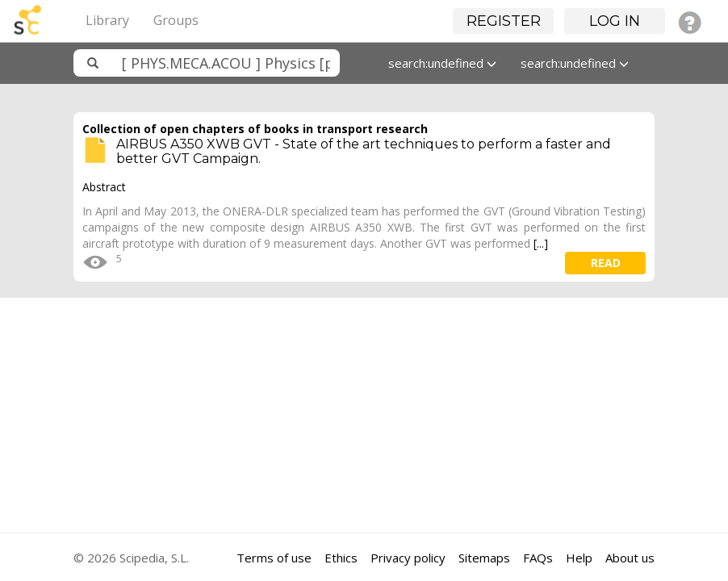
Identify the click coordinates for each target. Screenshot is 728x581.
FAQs (538, 558)
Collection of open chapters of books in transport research (255, 129)
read (606, 263)
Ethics (341, 558)
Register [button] (504, 21)
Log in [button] (615, 21)
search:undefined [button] (442, 63)
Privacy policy (408, 558)
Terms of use (274, 558)
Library (107, 20)
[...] (541, 243)
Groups (176, 20)
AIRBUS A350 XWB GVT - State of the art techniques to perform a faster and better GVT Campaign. (364, 151)
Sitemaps (484, 558)
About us (630, 558)
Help (579, 558)
